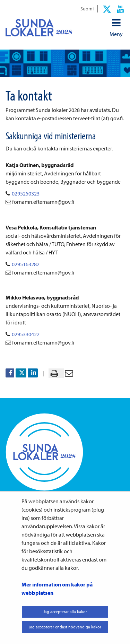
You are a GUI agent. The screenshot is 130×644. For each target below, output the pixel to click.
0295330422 (26, 334)
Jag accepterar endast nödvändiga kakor (65, 627)
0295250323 (26, 193)
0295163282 (26, 264)
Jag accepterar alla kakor (65, 612)
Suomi (87, 8)
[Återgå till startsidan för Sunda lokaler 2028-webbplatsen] (39, 28)
